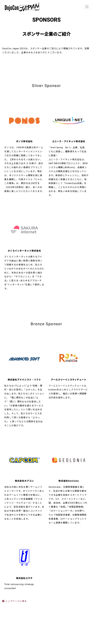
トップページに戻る (14, 601)
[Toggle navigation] (87, 7)
